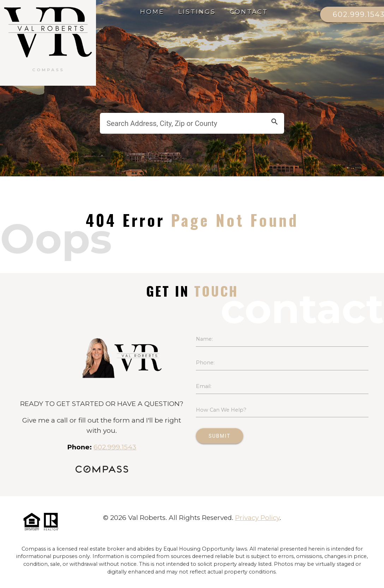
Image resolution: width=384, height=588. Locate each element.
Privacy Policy (257, 518)
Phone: (205, 363)
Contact (249, 11)
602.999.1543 (115, 447)
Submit (220, 436)
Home (152, 11)
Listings (197, 11)
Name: (204, 339)
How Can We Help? (221, 410)
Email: (204, 386)
